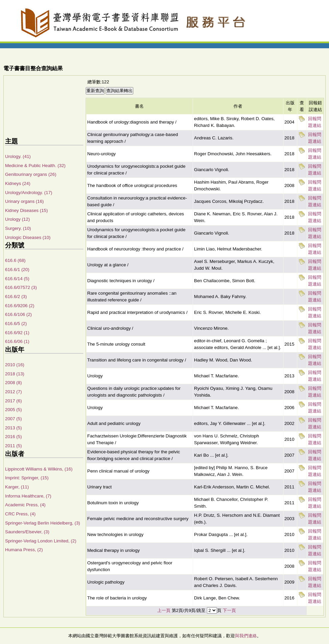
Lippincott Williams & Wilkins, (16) (39, 469)
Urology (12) (17, 219)
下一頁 (229, 610)
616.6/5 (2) (16, 324)
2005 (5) (13, 410)
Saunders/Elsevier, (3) (27, 532)
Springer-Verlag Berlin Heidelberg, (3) (43, 523)
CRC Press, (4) (20, 514)
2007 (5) (13, 419)
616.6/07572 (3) (21, 287)
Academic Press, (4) (25, 505)
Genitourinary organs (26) (31, 174)
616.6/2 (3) (16, 297)
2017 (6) (13, 401)
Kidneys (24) (18, 183)
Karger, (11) (17, 487)
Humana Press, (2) (24, 550)
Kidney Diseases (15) (26, 210)
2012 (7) (13, 392)
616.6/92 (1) (17, 333)
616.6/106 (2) (18, 314)
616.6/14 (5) (17, 279)
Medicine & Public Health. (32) (35, 166)
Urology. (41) (18, 156)
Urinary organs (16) (24, 201)
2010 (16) (15, 365)
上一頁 (164, 610)
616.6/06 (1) (17, 341)
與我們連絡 (246, 636)
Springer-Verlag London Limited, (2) (41, 541)
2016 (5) (13, 437)
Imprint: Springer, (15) (27, 478)
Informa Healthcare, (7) (28, 496)
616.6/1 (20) (17, 270)
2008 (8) (13, 383)
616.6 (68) (15, 260)
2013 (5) (13, 428)
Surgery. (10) (18, 228)
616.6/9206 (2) (20, 306)
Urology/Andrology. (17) (29, 193)
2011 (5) (13, 446)
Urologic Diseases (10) (28, 237)
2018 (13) (15, 374)
